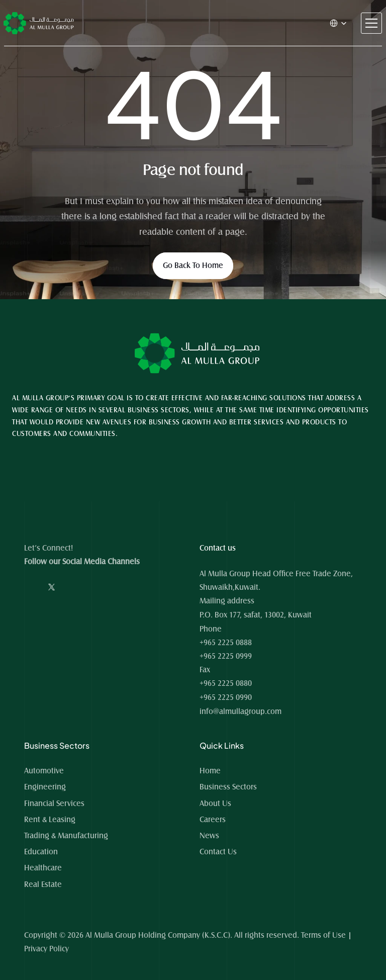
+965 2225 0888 (226, 643)
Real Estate (43, 884)
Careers (213, 820)
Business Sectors (228, 787)
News (209, 836)
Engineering (45, 787)
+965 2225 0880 (226, 683)
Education (41, 852)
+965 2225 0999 (226, 656)
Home (211, 771)
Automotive (44, 771)
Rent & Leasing (50, 820)
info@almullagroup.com (240, 711)
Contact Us (218, 852)
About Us (215, 804)
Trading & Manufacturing (66, 836)
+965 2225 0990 (226, 697)
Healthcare (43, 868)
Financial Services (54, 804)
